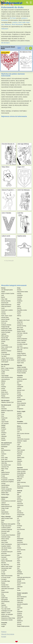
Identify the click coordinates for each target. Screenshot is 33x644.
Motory (19, 392)
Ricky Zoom (4, 392)
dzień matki (22, 22)
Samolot (19, 401)
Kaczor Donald (5, 319)
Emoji (19, 435)
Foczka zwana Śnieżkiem (8, 535)
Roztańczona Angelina (7, 482)
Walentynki (20, 617)
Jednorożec (20, 505)
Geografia (4, 623)
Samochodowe (21, 399)
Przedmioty (4, 478)
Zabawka (20, 461)
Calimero (4, 454)
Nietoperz (20, 540)
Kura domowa (21, 529)
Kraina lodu (4, 321)
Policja (3, 388)
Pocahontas (4, 345)
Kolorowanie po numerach (8, 501)
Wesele (19, 619)
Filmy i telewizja (6, 517)
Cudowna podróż (6, 528)
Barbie (3, 412)
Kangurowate (21, 515)
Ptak (18, 559)
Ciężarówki (20, 387)
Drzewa (19, 290)
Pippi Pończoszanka (7, 576)
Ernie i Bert (4, 459)
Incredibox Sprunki (22, 344)
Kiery (3, 416)
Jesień (19, 606)
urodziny (15, 22)
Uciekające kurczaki (7, 611)
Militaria (3, 381)
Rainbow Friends (22, 355)
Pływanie (20, 479)
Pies (18, 555)
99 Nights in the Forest (23, 320)
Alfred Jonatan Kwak (7, 518)
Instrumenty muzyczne (23, 439)
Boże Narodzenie (17, 24)
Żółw (18, 588)
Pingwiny (20, 557)
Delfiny (19, 498)
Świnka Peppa (5, 494)
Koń (18, 522)
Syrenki (3, 435)
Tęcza (19, 314)
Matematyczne (5, 505)
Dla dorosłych (5, 400)
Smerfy (3, 596)
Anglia (3, 626)
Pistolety (4, 387)
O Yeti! (3, 572)
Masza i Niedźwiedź (7, 561)
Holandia (19, 297)
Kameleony (20, 513)
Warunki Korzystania (8, 634)
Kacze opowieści (6, 555)
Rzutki (19, 481)
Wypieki (3, 440)
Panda (19, 552)
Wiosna (19, 623)
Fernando (4, 533)
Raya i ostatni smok (7, 347)
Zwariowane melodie (7, 620)
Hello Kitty (4, 463)
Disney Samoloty (6, 301)
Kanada (19, 299)
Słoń (18, 568)
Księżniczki (4, 418)
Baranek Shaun (5, 445)
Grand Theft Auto (22, 341)
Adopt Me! (20, 322)
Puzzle (3, 510)
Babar (3, 520)
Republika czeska (22, 310)
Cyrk (18, 432)
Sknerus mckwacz (6, 351)
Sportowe (20, 468)
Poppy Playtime (21, 353)
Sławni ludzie (21, 457)
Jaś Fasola (4, 550)
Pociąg (19, 394)
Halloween (5, 29)
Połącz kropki (5, 508)
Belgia (19, 288)
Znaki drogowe (21, 405)
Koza (18, 520)
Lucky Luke (4, 559)
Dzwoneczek (5, 303)
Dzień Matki (20, 599)
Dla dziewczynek (6, 405)
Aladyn (3, 292)
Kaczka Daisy (5, 317)
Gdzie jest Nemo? (6, 306)
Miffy (3, 470)
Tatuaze (19, 459)
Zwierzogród (5, 362)
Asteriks (19, 413)
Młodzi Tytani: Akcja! (7, 566)
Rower (19, 398)
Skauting (19, 454)
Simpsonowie (5, 592)
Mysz (19, 537)
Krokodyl (19, 526)
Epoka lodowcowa (6, 305)
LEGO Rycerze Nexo (7, 377)
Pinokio (3, 341)
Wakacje (19, 615)
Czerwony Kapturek (7, 529)
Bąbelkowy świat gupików (8, 524)
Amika (3, 407)
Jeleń (19, 507)
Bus (18, 383)
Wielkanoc (8, 24)
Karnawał (20, 608)
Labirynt (3, 503)
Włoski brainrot (5, 398)
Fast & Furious (5, 370)
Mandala (20, 365)
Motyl (19, 535)
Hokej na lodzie (21, 471)
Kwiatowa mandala (22, 369)
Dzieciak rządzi (5, 531)
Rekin (19, 561)
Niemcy (19, 308)
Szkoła (19, 456)
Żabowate (20, 587)
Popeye (19, 415)
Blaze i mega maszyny (7, 368)
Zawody (19, 465)
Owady (19, 548)
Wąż (18, 576)
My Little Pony (5, 565)
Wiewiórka (20, 574)
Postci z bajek (21, 411)
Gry (18, 318)
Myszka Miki (5, 338)
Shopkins (4, 433)
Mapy (19, 305)
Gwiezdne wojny (6, 537)
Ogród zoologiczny (22, 544)
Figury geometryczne (7, 461)
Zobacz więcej (19, 48)
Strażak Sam (5, 487)
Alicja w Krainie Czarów (8, 293)
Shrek (3, 590)
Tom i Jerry (4, 607)
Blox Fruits (20, 328)
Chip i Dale (4, 299)
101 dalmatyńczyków (7, 290)
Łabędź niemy (21, 579)
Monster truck (21, 390)
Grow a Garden (21, 342)
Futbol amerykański (22, 469)
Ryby (18, 563)
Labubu (3, 420)
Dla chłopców (5, 364)
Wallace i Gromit (6, 613)
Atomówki (4, 409)
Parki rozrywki (21, 450)
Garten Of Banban (22, 339)
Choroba (19, 430)
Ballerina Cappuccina (7, 411)
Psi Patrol (13, 18)
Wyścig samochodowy (23, 486)
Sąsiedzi (4, 605)
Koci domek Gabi (6, 465)
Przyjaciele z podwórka (8, 480)
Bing (2, 448)
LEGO (3, 374)
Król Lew (4, 323)
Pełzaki (3, 574)
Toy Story (4, 356)
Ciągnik (19, 385)
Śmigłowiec (20, 409)
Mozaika (19, 446)
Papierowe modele (22, 423)
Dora (3, 456)
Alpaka (19, 492)
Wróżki (3, 438)
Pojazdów (20, 375)
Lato (18, 610)
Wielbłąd (19, 572)
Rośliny (19, 312)
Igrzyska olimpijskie (22, 604)
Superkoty (4, 353)
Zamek (19, 463)
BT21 (3, 452)
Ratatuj (3, 583)
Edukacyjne (5, 497)
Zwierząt (20, 491)
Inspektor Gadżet (6, 546)
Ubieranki (4, 436)
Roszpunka (4, 349)
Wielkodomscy (5, 616)
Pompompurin (5, 474)
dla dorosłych (5, 43)
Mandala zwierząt (22, 371)
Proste (3, 476)
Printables (20, 422)
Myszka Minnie (5, 340)
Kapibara (20, 516)
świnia (19, 585)
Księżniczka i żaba (6, 329)
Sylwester (20, 611)
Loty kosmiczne (5, 379)
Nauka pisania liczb (7, 506)
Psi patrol (4, 579)
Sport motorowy (21, 482)
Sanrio (3, 431)
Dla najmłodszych (6, 443)
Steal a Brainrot (21, 361)
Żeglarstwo (20, 488)
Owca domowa (21, 550)
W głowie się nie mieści (8, 360)
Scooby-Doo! (5, 585)
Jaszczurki (20, 504)
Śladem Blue (5, 493)
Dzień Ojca (20, 600)
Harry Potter (5, 542)
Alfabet (3, 499)
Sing (2, 594)
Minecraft (20, 350)
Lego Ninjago (5, 376)
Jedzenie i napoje (22, 441)
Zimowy (19, 624)
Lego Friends (5, 422)
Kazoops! (4, 557)
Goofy (3, 308)
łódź (18, 407)
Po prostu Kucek (6, 577)
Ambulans (20, 377)
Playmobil (20, 452)
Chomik (19, 496)
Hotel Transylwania (6, 544)
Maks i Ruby (5, 469)
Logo (18, 445)
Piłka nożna (20, 477)
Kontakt (4, 637)
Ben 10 (3, 366)
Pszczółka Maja (5, 581)
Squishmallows (5, 485)
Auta (3, 295)
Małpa (19, 533)
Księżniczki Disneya (7, 330)
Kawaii (19, 443)
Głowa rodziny (5, 539)
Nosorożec (20, 542)
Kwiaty (19, 303)
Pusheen (4, 429)
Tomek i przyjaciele (6, 489)
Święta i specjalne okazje (22, 594)
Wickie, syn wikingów (7, 614)
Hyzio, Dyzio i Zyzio (7, 316)
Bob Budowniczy (6, 450)
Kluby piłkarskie (21, 473)
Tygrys (19, 570)
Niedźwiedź (20, 539)
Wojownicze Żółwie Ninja (8, 618)
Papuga (19, 553)
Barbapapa (4, 447)
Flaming (19, 502)
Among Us (20, 324)
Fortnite (19, 337)
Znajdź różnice (5, 514)
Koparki (19, 388)
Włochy (19, 316)
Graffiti (3, 372)
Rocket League (21, 359)
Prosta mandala (21, 373)
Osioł (18, 546)
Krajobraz (20, 301)
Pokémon (20, 352)
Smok (19, 564)
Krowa (19, 528)
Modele (3, 427)
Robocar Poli (5, 394)
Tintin (19, 419)
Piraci (3, 385)
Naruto (3, 383)
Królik (19, 524)
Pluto (3, 343)
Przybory (4, 390)
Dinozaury (20, 500)
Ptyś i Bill (20, 417)
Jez (18, 509)
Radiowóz (20, 396)
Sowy (19, 566)
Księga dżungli (5, 327)
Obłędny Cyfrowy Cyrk (7, 402)
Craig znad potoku (6, 526)
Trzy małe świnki (6, 609)
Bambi (3, 297)
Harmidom (4, 541)
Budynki (19, 428)
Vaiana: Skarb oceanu (7, 358)
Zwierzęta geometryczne (24, 577)
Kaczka (19, 511)
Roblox (19, 357)
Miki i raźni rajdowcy (23, 348)
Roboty (3, 396)
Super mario (20, 363)
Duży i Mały (4, 458)
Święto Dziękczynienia (23, 626)
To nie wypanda (5, 354)
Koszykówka (21, 475)
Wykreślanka (5, 512)
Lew (18, 531)
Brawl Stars (20, 329)
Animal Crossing (22, 326)
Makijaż (3, 425)
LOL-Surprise (5, 423)
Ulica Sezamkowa (6, 491)
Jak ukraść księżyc (6, 548)
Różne (19, 426)
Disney (3, 288)
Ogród (19, 448)
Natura (19, 306)
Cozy (3, 414)
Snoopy (3, 483)
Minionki (3, 563)
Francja (19, 293)
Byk (18, 494)
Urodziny (19, 613)
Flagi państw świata (22, 292)
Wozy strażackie (22, 403)
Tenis (19, 484)
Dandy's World (21, 331)
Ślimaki (19, 581)
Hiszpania (20, 295)
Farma (19, 437)
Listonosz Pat (5, 467)
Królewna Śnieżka (6, 325)
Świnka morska (21, 583)
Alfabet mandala (22, 367)
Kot (18, 518)
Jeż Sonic (20, 346)
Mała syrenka (5, 336)
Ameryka (4, 624)
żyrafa (19, 590)
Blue (2, 522)
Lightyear (4, 334)
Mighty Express (5, 472)
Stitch (3, 603)
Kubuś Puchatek (6, 332)
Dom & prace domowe (23, 433)
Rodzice (4, 632)
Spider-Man (4, 598)
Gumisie (3, 314)
